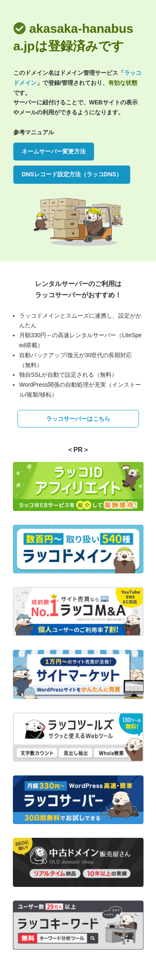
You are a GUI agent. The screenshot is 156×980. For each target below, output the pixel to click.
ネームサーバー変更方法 (54, 151)
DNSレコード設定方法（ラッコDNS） (72, 174)
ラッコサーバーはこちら (78, 419)
